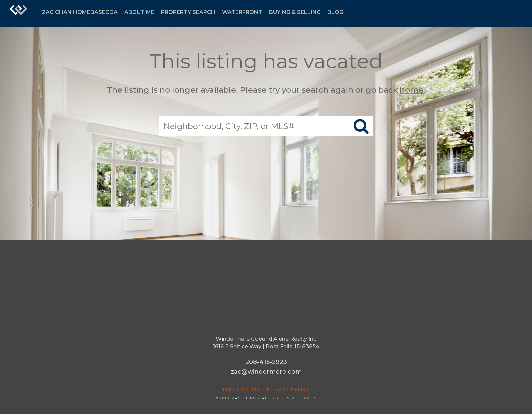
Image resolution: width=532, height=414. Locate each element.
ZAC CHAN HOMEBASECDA (80, 12)
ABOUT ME (139, 12)
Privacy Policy (288, 390)
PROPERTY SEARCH (188, 12)
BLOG (335, 12)
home (412, 90)
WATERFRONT (242, 12)
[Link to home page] (18, 13)
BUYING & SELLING (295, 12)
